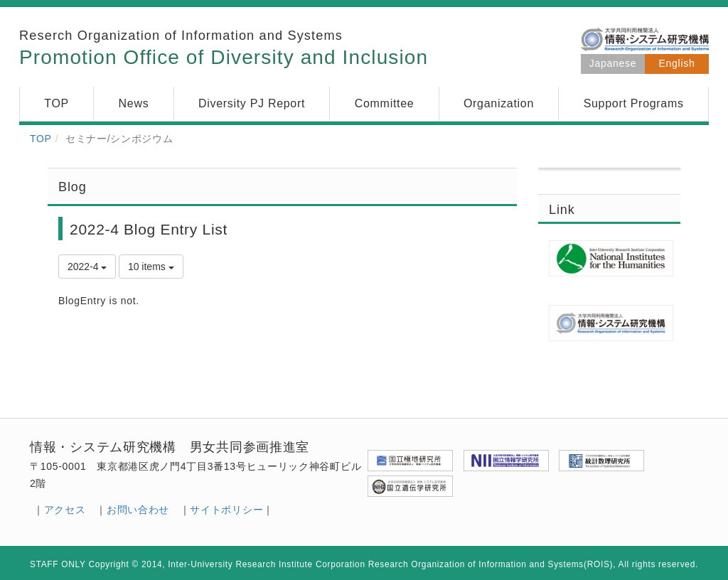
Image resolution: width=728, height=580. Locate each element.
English (677, 63)
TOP (41, 139)
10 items (151, 267)
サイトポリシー (226, 510)
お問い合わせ (138, 510)
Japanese (613, 63)
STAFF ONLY (58, 564)
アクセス (65, 510)
